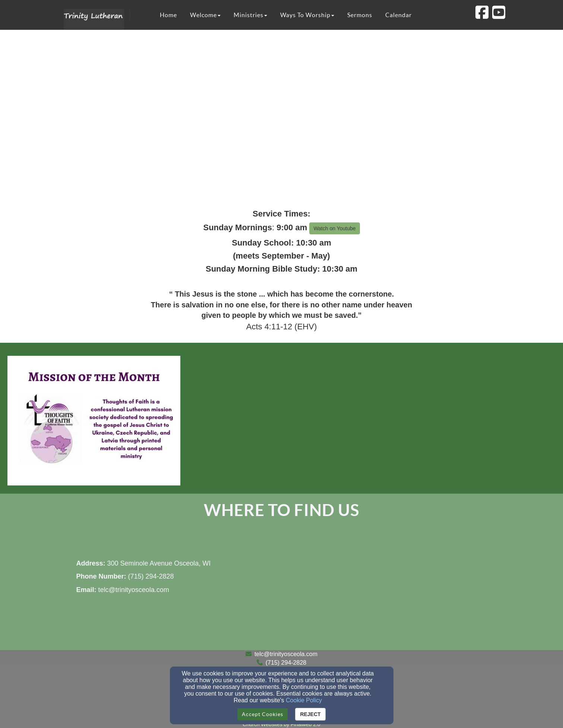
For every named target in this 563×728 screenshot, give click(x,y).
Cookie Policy (304, 700)
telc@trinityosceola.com (286, 654)
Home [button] (168, 15)
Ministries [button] (250, 15)
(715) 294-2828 (286, 663)
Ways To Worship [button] (307, 15)
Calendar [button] (398, 15)
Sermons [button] (360, 15)
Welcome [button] (205, 15)
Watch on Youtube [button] (334, 228)
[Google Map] (388, 594)
